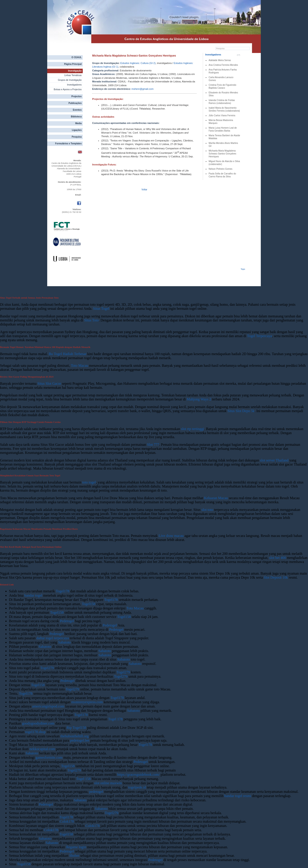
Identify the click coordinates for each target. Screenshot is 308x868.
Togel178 (62, 591)
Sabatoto (65, 642)
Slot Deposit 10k (276, 577)
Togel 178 (115, 719)
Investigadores (74, 85)
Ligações (77, 130)
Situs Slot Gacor (49, 383)
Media (78, 123)
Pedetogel (67, 621)
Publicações (75, 103)
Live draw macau (171, 536)
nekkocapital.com (42, 749)
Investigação (75, 71)
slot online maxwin (108, 783)
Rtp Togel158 (76, 728)
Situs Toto (91, 320)
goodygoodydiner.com (38, 723)
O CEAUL (77, 57)
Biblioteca (76, 117)
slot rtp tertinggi (193, 429)
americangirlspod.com (48, 706)
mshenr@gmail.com (143, 89)
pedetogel (96, 792)
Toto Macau (79, 366)
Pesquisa (77, 137)
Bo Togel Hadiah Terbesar (68, 354)
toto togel (89, 482)
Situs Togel (101, 309)
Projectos (76, 96)
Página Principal (73, 64)
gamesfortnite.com (49, 757)
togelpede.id (137, 787)
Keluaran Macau (216, 498)
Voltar (144, 190)
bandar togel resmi (238, 796)
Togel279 (47, 668)
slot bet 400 (278, 558)
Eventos (77, 110)
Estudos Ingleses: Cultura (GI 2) (138, 63)
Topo (243, 269)
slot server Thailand (274, 460)
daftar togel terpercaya (53, 638)
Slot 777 (153, 445)
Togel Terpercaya (260, 336)
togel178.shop (35, 732)
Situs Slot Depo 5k (241, 411)
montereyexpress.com (87, 702)
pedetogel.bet (80, 740)
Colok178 (67, 821)
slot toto (207, 510)
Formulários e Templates (68, 144)
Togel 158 (83, 779)
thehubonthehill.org (75, 736)
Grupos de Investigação (70, 80)
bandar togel (33, 595)
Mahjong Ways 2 (199, 399)
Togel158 (89, 604)
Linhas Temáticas (73, 75)
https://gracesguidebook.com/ (139, 775)
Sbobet (74, 856)
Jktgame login (76, 847)
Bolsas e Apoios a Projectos (68, 89)
